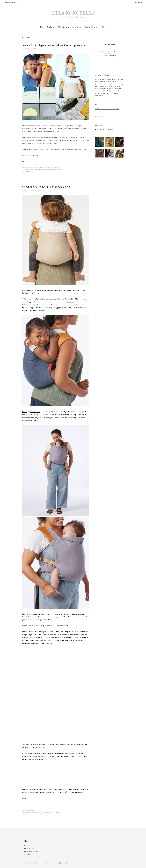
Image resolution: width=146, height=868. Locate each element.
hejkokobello (136, 3)
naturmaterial (51, 169)
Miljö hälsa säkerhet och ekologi (69, 27)
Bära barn (50, 27)
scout (30, 171)
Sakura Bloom (46, 129)
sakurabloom (30, 814)
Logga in (27, 846)
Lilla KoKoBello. (31, 863)
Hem (41, 27)
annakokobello (34, 49)
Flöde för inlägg (29, 848)
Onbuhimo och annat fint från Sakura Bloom (47, 186)
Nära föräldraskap (91, 27)
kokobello (32, 169)
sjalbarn (59, 814)
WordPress (47, 863)
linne (37, 169)
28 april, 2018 (25, 49)
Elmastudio (64, 863)
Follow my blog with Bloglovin (104, 129)
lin (35, 169)
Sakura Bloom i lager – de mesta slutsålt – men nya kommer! (55, 45)
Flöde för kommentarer (31, 851)
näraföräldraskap (46, 812)
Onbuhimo (26, 299)
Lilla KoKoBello (73, 13)
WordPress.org (29, 854)
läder (36, 812)
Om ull (104, 27)
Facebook (142, 3)
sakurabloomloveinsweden (48, 814)
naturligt (52, 812)
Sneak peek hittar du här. (67, 140)
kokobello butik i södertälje (44, 168)
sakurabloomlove (38, 814)
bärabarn (28, 812)
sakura (27, 171)
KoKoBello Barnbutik (11, 3)
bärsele (27, 169)
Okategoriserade (32, 810)
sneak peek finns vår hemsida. (35, 792)
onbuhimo (56, 169)
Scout (50, 132)
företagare (35, 168)
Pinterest (139, 3)
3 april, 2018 (25, 190)
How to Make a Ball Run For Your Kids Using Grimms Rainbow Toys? (109, 54)
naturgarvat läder (43, 169)
